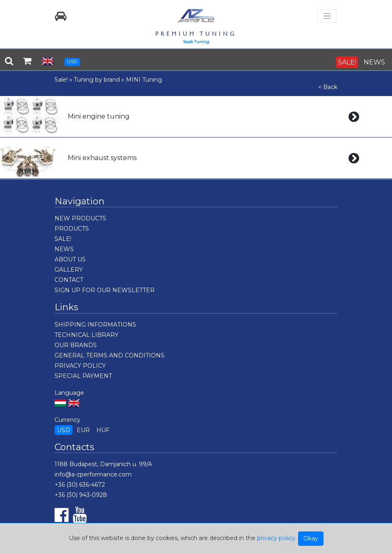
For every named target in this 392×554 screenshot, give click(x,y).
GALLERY (69, 270)
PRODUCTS (72, 229)
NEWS (374, 62)
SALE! (347, 62)
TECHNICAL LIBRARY (87, 335)
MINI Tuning (144, 80)
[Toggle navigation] (327, 16)
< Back (328, 87)
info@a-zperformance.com (93, 474)
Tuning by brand (97, 80)
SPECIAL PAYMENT (83, 376)
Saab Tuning (196, 42)
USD (72, 61)
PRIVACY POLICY (80, 366)
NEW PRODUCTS (80, 218)
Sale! (61, 80)
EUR (83, 430)
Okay (311, 538)
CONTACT (69, 280)
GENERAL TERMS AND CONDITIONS (109, 355)
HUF (103, 430)
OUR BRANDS (76, 345)
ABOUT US (70, 259)
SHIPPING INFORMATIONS (95, 325)
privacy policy (276, 538)
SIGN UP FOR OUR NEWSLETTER (105, 290)
